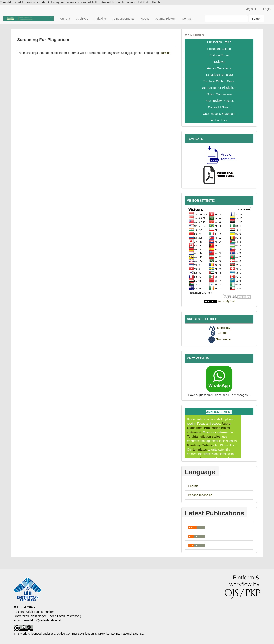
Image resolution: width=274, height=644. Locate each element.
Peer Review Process (219, 101)
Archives (82, 19)
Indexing (100, 19)
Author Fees (219, 120)
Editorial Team (219, 55)
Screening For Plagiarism (219, 88)
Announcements (123, 19)
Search (256, 19)
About (145, 19)
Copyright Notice (219, 107)
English (193, 486)
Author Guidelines (219, 68)
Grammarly (223, 339)
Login (267, 9)
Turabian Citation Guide (219, 81)
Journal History (165, 19)
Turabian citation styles (204, 437)
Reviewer (219, 62)
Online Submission (219, 94)
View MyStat (226, 301)
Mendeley (224, 328)
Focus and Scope (219, 49)
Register (251, 9)
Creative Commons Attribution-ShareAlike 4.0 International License (98, 634)
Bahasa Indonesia (200, 495)
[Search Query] (226, 19)
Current (65, 19)
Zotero (222, 333)
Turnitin (166, 53)
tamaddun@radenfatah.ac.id (42, 620)
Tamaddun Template (219, 75)
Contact (187, 19)
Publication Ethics (219, 42)
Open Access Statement (219, 114)
